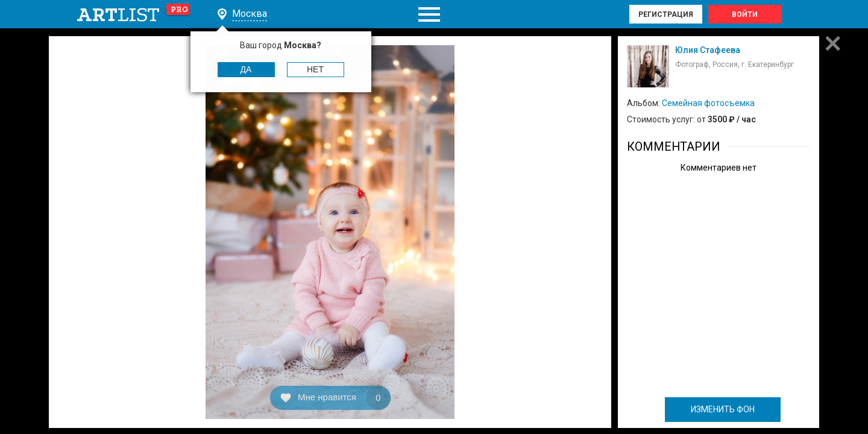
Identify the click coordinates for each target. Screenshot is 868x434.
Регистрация (666, 14)
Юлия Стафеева (708, 50)
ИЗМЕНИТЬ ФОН (723, 409)
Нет (315, 69)
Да (246, 69)
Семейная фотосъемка (708, 103)
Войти (745, 14)
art (134, 14)
